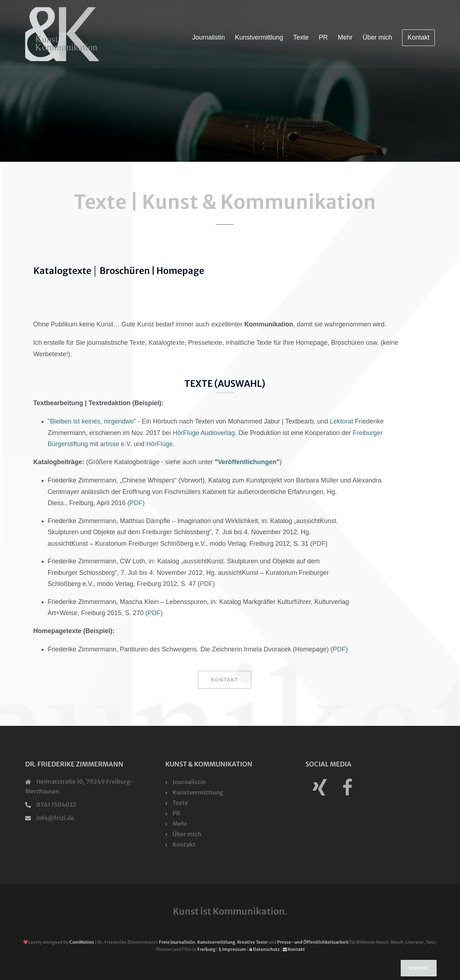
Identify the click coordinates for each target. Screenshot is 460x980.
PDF (136, 503)
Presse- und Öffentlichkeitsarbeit (313, 942)
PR (323, 37)
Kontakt (418, 37)
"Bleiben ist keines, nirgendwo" (92, 421)
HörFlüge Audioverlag (204, 433)
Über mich (377, 37)
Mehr (345, 37)
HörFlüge (160, 444)
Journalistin (209, 37)
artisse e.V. (116, 444)
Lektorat (342, 421)
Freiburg (206, 949)
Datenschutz (264, 949)
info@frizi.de (55, 818)
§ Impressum (232, 949)
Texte (301, 37)
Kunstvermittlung (259, 37)
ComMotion (82, 942)
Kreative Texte (252, 942)
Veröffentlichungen (247, 462)
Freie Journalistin (177, 942)
